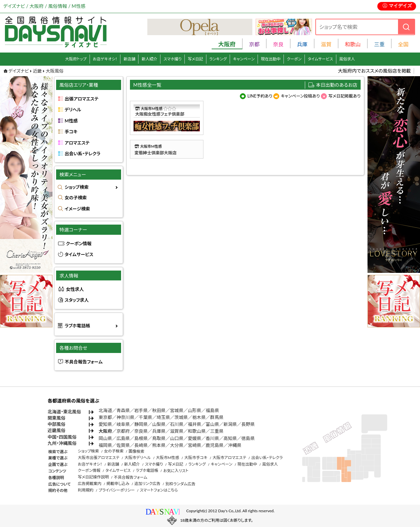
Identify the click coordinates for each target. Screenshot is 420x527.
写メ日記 (195, 59)
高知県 (230, 438)
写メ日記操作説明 (93, 477)
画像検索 (136, 451)
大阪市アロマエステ (229, 458)
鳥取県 (159, 438)
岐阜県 (123, 424)
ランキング (218, 59)
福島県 (212, 410)
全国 (403, 44)
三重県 (217, 431)
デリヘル (73, 110)
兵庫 (302, 44)
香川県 (212, 438)
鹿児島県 (215, 445)
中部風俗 (56, 424)
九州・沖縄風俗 (62, 443)
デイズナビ (19, 71)
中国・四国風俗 (62, 437)
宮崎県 (194, 445)
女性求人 (75, 289)
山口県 (177, 438)
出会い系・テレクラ (83, 154)
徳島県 (248, 438)
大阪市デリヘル (137, 458)
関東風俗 (56, 418)
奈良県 (141, 431)
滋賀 (326, 44)
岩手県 (141, 410)
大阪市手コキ (196, 458)
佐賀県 (123, 445)
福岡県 (105, 445)
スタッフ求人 (77, 300)
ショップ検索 (77, 187)
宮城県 (177, 410)
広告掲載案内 (90, 483)
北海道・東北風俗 (64, 412)
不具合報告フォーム (84, 362)
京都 (254, 44)
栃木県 (199, 417)
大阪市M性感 (168, 458)
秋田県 (159, 410)
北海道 (105, 410)
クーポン (294, 59)
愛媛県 (194, 438)
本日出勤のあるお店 (337, 85)
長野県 (248, 424)
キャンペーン (244, 59)
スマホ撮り (172, 59)
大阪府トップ (76, 59)
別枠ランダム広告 (180, 484)
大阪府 (105, 431)
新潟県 (230, 424)
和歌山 (353, 44)
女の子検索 (76, 198)
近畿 (37, 71)
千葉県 (146, 417)
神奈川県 (125, 417)
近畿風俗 (56, 430)
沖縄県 (235, 445)
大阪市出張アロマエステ (99, 458)
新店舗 (129, 59)
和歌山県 (197, 431)
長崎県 (141, 445)
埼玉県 (163, 417)
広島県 (123, 438)
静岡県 (141, 424)
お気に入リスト (176, 471)
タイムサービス (320, 59)
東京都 (105, 417)
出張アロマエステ (82, 99)
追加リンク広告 (147, 483)
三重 (379, 44)
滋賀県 (177, 431)
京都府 (123, 431)
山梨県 (159, 424)
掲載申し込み (118, 483)
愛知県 (105, 424)
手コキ (71, 132)
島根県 (141, 438)
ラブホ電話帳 (77, 326)
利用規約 (86, 490)
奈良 (278, 44)
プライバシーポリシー (116, 490)
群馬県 (217, 417)
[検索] (406, 27)
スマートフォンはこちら (159, 490)
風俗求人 (347, 59)
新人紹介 (149, 59)
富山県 (212, 424)
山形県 (194, 410)
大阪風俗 (54, 71)
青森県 (123, 410)
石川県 (177, 424)
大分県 (177, 445)
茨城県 (181, 417)
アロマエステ (77, 143)
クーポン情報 (79, 244)
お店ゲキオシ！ (105, 59)
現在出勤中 (271, 59)
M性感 (71, 121)
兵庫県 (159, 431)
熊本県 (159, 445)
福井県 (194, 424)
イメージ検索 (77, 209)
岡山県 (105, 438)
